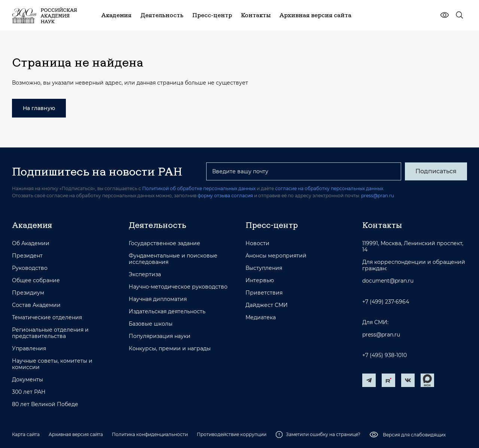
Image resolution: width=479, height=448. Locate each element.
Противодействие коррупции (232, 434)
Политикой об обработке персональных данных (199, 188)
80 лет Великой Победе (45, 404)
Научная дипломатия (158, 299)
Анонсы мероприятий (276, 256)
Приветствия (264, 293)
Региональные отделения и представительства (50, 333)
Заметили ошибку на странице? (318, 435)
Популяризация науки (160, 336)
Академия (32, 225)
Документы (28, 380)
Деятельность (158, 225)
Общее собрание (36, 281)
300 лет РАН (29, 392)
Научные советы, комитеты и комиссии (52, 364)
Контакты (382, 225)
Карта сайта (26, 434)
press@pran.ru (378, 196)
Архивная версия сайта (76, 434)
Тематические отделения (47, 318)
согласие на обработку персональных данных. (330, 188)
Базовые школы (151, 324)
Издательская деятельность (167, 312)
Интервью (260, 281)
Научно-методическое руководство (178, 287)
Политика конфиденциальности (150, 434)
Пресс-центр (272, 225)
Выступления (264, 268)
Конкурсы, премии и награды (170, 349)
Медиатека (261, 318)
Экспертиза (145, 275)
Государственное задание (164, 243)
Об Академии (31, 243)
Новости (257, 243)
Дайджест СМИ (267, 305)
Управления (29, 349)
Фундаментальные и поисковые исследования (173, 259)
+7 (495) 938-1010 (385, 355)
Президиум (28, 293)
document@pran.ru (388, 281)
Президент (27, 256)
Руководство (30, 268)
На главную (39, 108)
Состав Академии (36, 305)
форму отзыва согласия (225, 196)
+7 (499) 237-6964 (386, 302)
